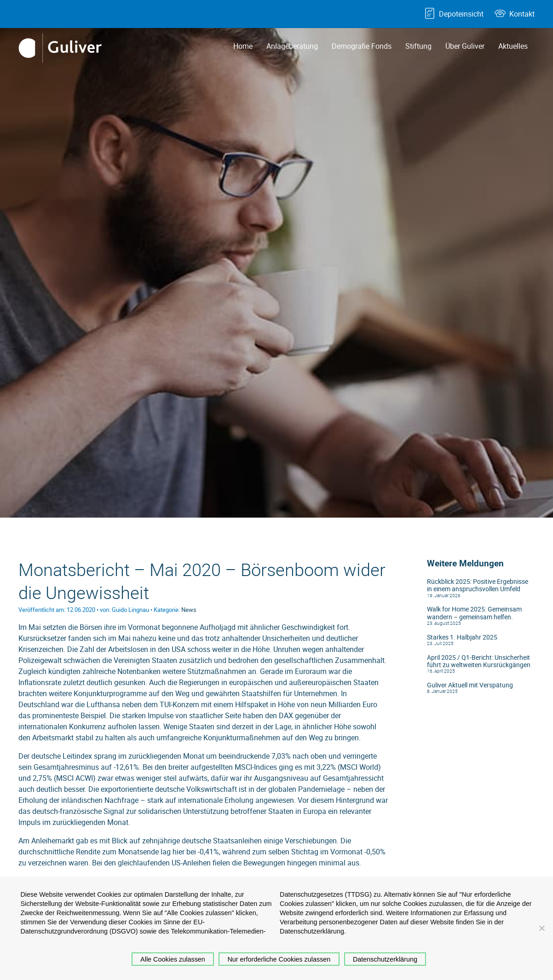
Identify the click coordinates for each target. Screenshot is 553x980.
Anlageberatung (292, 46)
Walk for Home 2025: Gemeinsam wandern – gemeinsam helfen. (474, 613)
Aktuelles (513, 46)
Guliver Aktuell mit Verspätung (470, 685)
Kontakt (522, 14)
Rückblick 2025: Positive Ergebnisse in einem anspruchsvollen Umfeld (478, 585)
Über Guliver (465, 46)
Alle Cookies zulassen (173, 959)
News (189, 610)
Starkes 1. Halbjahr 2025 (462, 637)
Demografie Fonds (362, 46)
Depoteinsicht (461, 14)
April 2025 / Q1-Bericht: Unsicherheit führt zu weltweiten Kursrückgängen (479, 661)
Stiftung (418, 46)
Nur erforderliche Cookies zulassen (279, 959)
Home (243, 46)
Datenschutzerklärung (385, 959)
